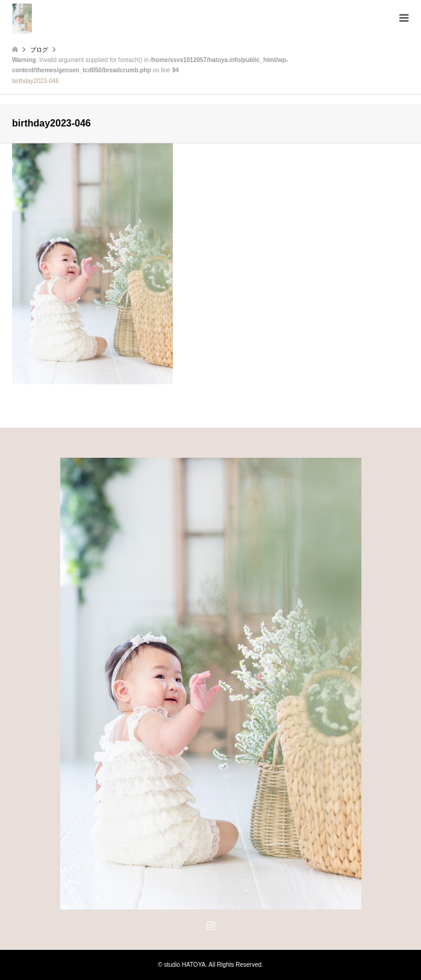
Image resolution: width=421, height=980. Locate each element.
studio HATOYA (185, 965)
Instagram (211, 925)
